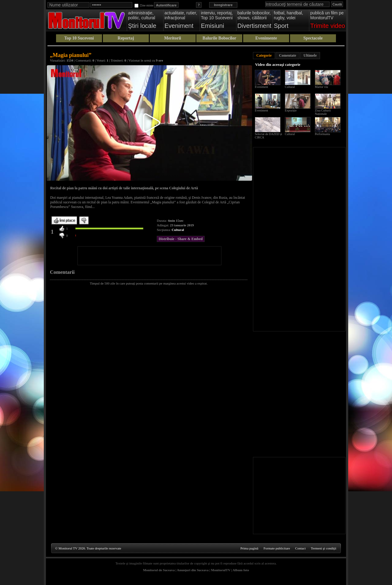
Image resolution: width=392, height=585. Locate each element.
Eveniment (261, 87)
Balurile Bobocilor (219, 38)
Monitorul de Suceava (159, 570)
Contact (300, 548)
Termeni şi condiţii (324, 548)
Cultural (178, 230)
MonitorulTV (221, 570)
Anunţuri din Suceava (193, 570)
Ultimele (310, 55)
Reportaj (126, 38)
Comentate (288, 55)
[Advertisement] (149, 256)
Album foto (241, 570)
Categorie (264, 55)
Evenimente (266, 38)
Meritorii (173, 38)
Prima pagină (249, 548)
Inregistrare (223, 5)
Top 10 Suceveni (79, 38)
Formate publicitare (277, 548)
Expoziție (291, 110)
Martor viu (321, 87)
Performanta (322, 134)
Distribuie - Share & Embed (181, 239)
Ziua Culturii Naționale (323, 112)
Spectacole (313, 38)
